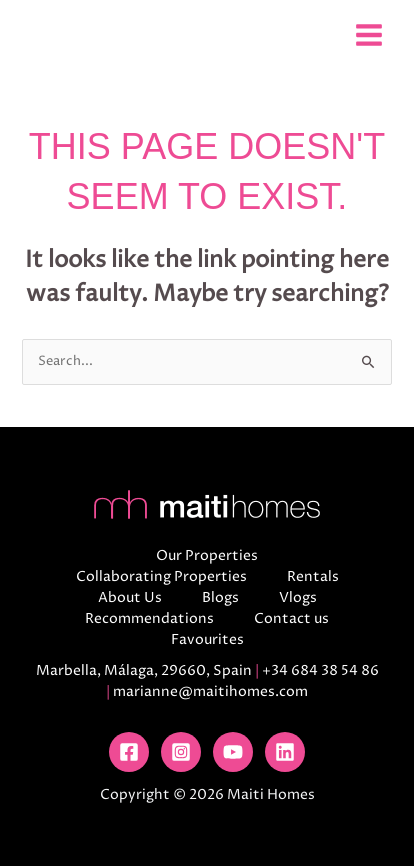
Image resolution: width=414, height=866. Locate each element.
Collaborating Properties (161, 576)
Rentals (313, 576)
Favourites (207, 639)
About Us (130, 597)
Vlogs (298, 597)
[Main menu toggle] (368, 34)
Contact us (291, 618)
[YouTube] (233, 752)
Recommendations (149, 618)
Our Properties (207, 555)
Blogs (220, 597)
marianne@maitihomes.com (210, 691)
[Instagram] (181, 752)
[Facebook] (129, 752)
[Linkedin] (285, 752)
